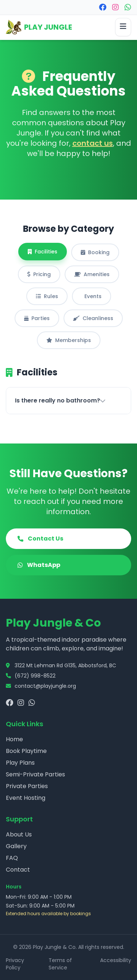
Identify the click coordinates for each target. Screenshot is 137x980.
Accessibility (116, 960)
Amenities (92, 274)
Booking (95, 252)
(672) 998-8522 (35, 676)
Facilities (43, 252)
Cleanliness (93, 318)
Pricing (39, 274)
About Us (19, 834)
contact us (93, 143)
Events (93, 296)
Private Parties (27, 786)
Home (14, 739)
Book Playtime (26, 751)
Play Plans (20, 763)
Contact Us (40, 539)
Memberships (69, 340)
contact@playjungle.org (45, 686)
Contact (18, 870)
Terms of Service (60, 964)
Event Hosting (26, 798)
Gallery (16, 846)
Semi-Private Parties (35, 774)
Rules (47, 296)
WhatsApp (39, 565)
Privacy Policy (15, 964)
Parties (37, 318)
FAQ (12, 858)
